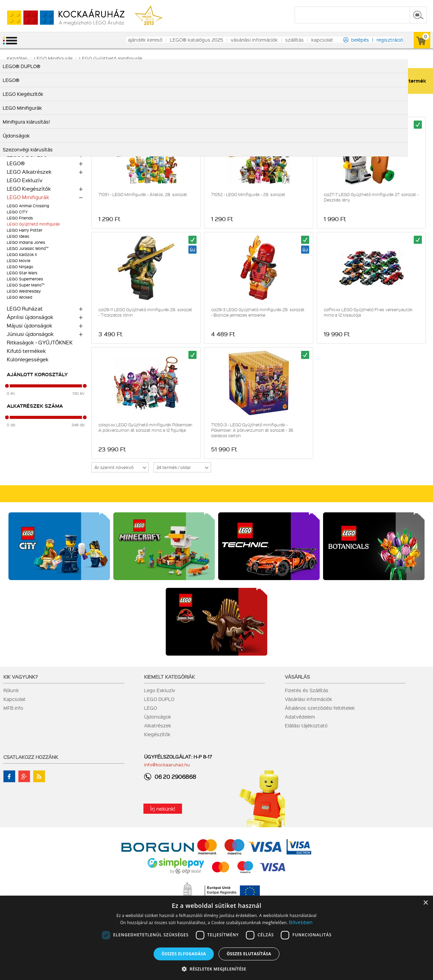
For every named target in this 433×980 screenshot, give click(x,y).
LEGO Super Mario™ (26, 285)
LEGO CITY (17, 212)
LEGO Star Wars (22, 273)
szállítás (294, 40)
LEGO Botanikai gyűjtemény (41, 104)
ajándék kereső (145, 40)
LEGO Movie (19, 261)
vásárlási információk (254, 40)
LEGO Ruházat (25, 308)
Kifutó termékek (26, 351)
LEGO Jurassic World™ (28, 248)
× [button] (425, 903)
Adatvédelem (300, 717)
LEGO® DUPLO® (27, 155)
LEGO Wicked (19, 297)
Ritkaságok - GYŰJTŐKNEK (40, 342)
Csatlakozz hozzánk (31, 757)
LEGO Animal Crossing (28, 206)
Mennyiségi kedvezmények (40, 146)
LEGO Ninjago (20, 267)
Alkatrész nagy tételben (36, 138)
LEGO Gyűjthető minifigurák (33, 224)
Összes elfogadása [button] (184, 954)
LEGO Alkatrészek (29, 172)
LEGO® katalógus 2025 (197, 40)
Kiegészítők (157, 734)
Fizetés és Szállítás (307, 690)
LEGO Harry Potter (25, 230)
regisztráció (390, 40)
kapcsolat (322, 40)
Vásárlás (297, 677)
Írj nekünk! (163, 809)
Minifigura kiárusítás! (32, 121)
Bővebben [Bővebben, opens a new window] (301, 922)
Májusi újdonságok (29, 325)
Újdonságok (158, 717)
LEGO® (16, 163)
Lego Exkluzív (160, 690)
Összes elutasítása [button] (249, 954)
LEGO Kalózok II (22, 254)
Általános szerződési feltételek (320, 708)
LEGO (151, 708)
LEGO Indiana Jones (26, 242)
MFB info (13, 708)
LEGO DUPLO (159, 699)
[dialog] (216, 938)
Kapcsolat (15, 699)
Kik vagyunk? (21, 677)
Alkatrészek (158, 725)
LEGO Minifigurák (28, 197)
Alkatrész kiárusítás (31, 129)
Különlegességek (28, 359)
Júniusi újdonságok (30, 334)
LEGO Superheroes (25, 279)
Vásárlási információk (309, 699)
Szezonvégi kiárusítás (34, 112)
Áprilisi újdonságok (30, 317)
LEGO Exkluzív (25, 180)
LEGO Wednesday (24, 291)
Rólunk (11, 690)
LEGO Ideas (18, 236)
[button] (216, 969)
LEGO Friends (20, 218)
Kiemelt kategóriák (169, 677)
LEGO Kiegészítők (29, 189)
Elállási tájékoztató (306, 725)
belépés (360, 40)
